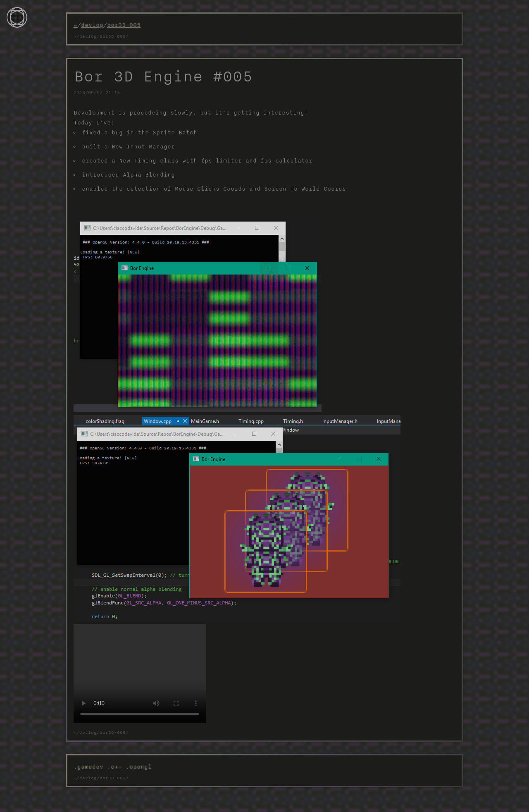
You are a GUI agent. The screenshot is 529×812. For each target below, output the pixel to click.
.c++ (116, 767)
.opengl (139, 767)
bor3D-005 (124, 25)
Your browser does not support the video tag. (140, 673)
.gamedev (90, 767)
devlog (92, 25)
